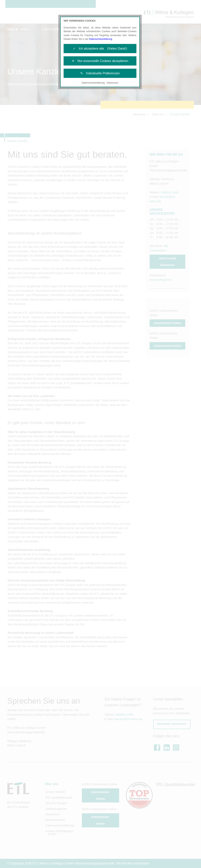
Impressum (112, 83)
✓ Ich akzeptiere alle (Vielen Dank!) (100, 49)
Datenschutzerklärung (101, 39)
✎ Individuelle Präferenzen (100, 73)
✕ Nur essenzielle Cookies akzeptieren (100, 61)
